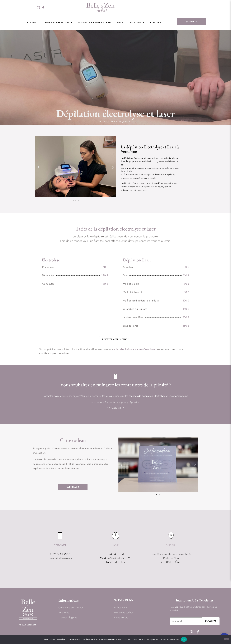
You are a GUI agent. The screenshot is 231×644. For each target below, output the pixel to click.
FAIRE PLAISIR (73, 487)
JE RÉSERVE (191, 21)
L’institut (33, 23)
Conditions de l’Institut (71, 607)
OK (184, 639)
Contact (156, 23)
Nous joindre (121, 618)
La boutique (121, 607)
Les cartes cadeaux (124, 612)
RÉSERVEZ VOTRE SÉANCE (115, 339)
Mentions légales (68, 618)
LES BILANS (137, 22)
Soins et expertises (59, 22)
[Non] (226, 639)
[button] (39, 167)
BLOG (120, 23)
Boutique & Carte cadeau (95, 23)
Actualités (64, 612)
